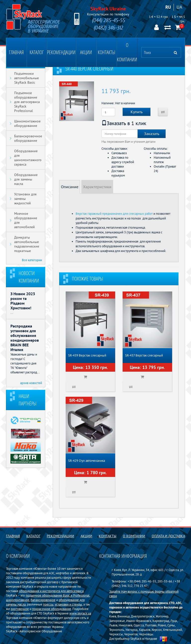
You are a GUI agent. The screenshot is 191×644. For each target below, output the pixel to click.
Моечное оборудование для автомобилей (26, 220)
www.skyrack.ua (80, 613)
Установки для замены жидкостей (25, 199)
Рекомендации (61, 52)
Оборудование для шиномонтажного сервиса (28, 158)
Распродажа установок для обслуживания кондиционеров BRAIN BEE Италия (25, 338)
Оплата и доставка (168, 536)
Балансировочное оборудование (28, 138)
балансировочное (43, 600)
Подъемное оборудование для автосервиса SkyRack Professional (27, 102)
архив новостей (31, 383)
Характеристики (97, 187)
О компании (127, 52)
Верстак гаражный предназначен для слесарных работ (114, 214)
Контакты (107, 52)
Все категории (32, 260)
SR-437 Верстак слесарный (144, 355)
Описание (70, 187)
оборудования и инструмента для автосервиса (51, 591)
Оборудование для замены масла (26, 179)
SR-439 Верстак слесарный (87, 355)
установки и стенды (68, 604)
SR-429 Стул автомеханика (87, 461)
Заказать (152, 134)
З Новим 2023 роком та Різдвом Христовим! (23, 301)
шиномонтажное (18, 600)
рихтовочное (20, 609)
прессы (48, 604)
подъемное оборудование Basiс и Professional (58, 595)
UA (179, 7)
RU (168, 7)
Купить (137, 112)
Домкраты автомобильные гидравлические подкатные (27, 244)
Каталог (37, 52)
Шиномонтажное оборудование (27, 123)
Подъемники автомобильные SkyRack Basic (26, 78)
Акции (86, 52)
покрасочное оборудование (52, 609)
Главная (16, 52)
